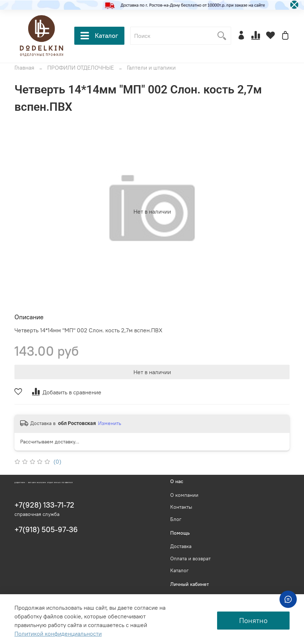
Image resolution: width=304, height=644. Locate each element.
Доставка (181, 546)
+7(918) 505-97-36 (46, 529)
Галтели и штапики (151, 67)
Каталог (99, 36)
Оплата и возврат (190, 558)
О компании (184, 495)
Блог (176, 519)
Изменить (110, 423)
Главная (24, 67)
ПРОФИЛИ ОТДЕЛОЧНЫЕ (81, 67)
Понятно (253, 620)
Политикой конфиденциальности (58, 634)
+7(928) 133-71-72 (44, 505)
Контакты (181, 507)
